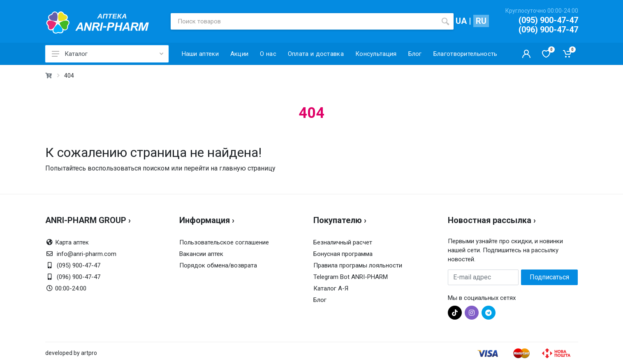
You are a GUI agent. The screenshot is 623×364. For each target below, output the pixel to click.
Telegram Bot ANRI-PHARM (351, 277)
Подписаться (549, 277)
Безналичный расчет (343, 242)
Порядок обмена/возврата (218, 265)
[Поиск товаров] (304, 21)
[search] (445, 21)
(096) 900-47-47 (548, 30)
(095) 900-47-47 (548, 20)
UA (461, 21)
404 (69, 76)
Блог (320, 300)
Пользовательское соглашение (224, 242)
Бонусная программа (343, 254)
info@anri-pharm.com (87, 254)
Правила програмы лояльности (358, 265)
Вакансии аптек (201, 254)
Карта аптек (72, 242)
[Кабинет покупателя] (526, 54)
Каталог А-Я (331, 288)
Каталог (108, 54)
